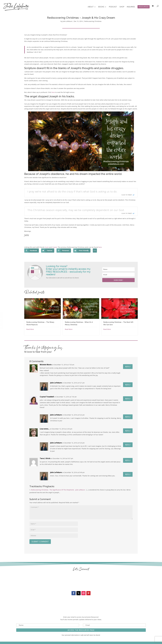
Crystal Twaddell (47, 397)
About (91, 7)
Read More (30, 329)
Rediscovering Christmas (93, 21)
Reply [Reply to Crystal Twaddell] (128, 399)
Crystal (55, 247)
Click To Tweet (127, 195)
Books (101, 7)
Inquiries (131, 7)
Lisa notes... (45, 429)
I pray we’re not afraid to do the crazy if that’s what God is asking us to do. (72, 191)
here (53, 92)
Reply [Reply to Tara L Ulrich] (128, 460)
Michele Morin (46, 365)
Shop (122, 7)
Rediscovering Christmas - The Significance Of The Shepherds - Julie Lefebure (58, 490)
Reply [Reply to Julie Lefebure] (128, 385)
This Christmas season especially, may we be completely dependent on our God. (76, 210)
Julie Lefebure (67, 21)
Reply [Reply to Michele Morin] (128, 367)
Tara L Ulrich (45, 458)
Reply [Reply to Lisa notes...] (128, 431)
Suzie (47, 247)
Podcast (113, 7)
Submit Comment (40, 542)
